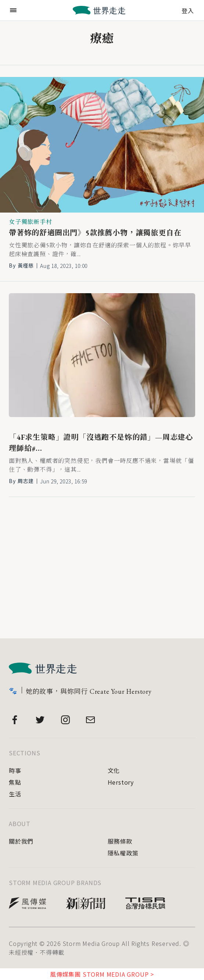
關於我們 (21, 841)
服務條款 (120, 841)
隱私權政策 (123, 853)
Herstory (121, 782)
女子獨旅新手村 (31, 222)
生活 (15, 794)
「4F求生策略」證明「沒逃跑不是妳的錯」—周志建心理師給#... (101, 443)
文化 (114, 770)
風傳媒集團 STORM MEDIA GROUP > (102, 974)
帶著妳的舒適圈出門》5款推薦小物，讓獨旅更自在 (95, 233)
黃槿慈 (26, 265)
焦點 (15, 782)
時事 (15, 770)
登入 (188, 10)
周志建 (26, 481)
